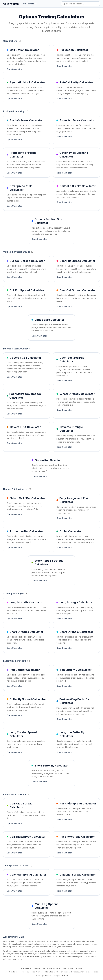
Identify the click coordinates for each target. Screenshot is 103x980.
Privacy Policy (54, 968)
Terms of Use (39, 968)
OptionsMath (11, 4)
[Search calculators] (80, 4)
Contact (78, 968)
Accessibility (67, 968)
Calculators (30, 4)
